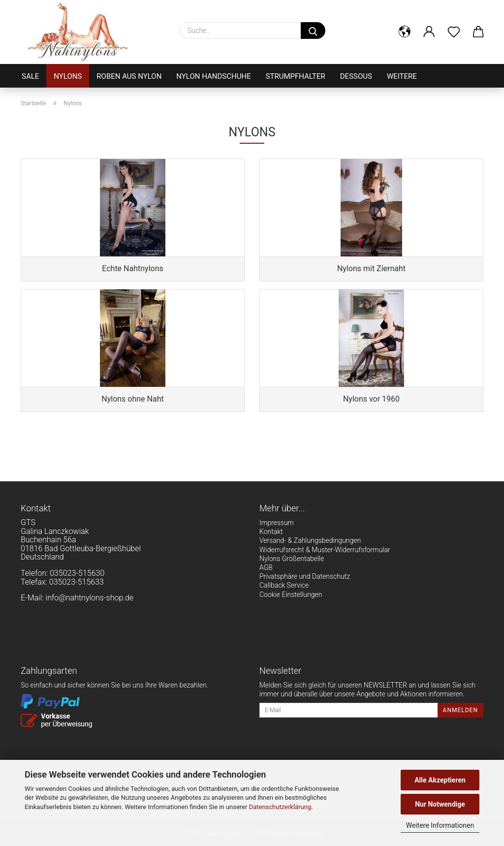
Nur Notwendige (440, 804)
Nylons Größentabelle (292, 559)
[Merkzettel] (454, 32)
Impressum (277, 523)
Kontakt (271, 532)
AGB (266, 567)
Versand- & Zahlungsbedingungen (310, 540)
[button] (405, 32)
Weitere (402, 76)
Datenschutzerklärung (280, 807)
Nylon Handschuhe (213, 76)
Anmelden (460, 710)
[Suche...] (313, 31)
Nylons (68, 76)
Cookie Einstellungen (291, 595)
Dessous (356, 76)
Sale (30, 76)
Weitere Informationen (440, 825)
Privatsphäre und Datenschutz (305, 576)
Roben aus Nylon (129, 76)
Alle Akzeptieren (440, 780)
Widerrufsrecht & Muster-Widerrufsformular (325, 550)
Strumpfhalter (296, 76)
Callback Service (284, 585)
